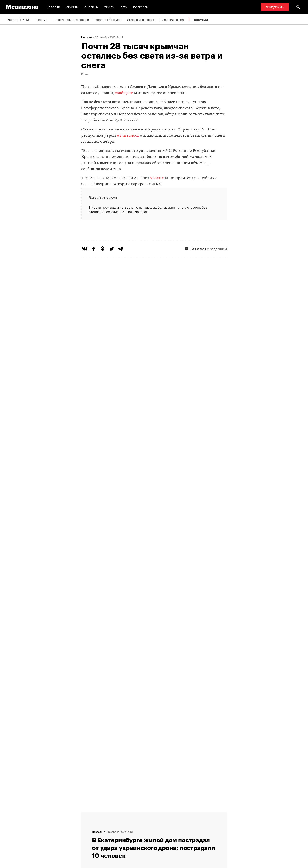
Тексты (110, 7)
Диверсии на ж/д (172, 19)
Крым (85, 74)
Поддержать (275, 7)
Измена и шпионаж (141, 19)
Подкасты (141, 7)
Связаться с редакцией (206, 266)
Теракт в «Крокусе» (108, 19)
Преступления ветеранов (71, 19)
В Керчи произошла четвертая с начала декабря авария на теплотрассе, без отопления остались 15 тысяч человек (148, 209)
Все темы (201, 20)
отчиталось (128, 136)
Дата (124, 7)
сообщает (124, 93)
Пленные (41, 19)
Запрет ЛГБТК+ (18, 19)
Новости (53, 7)
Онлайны (92, 7)
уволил (157, 178)
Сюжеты (72, 7)
